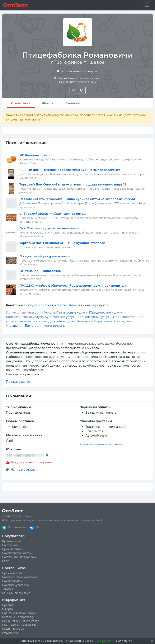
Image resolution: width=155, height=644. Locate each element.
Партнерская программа (19, 625)
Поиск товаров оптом (17, 553)
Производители (13, 549)
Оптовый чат (14, 527)
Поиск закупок (12, 581)
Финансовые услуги (72, 312)
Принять (105, 641)
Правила (8, 605)
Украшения (103, 321)
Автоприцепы (55, 326)
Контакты (72, 103)
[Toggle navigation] (147, 5)
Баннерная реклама (16, 593)
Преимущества (13, 573)
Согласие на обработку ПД (20, 617)
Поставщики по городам (19, 557)
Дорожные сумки (62, 321)
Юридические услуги (106, 312)
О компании (21, 103)
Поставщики (11, 545)
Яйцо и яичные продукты (88, 305)
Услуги (50, 312)
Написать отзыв (23, 470)
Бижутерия (34, 326)
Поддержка (10, 633)
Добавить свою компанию (20, 577)
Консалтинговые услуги (25, 317)
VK (34, 527)
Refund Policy (30, 621)
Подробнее (124, 641)
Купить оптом (11, 541)
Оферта (7, 609)
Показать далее (18, 382)
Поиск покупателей (15, 585)
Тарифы (8, 589)
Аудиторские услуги (61, 317)
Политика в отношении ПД (21, 613)
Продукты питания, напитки (46, 305)
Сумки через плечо (32, 321)
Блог (5, 561)
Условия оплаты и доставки (101, 444)
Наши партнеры (13, 629)
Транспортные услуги (95, 317)
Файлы (48, 103)
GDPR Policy (10, 621)
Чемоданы (85, 321)
